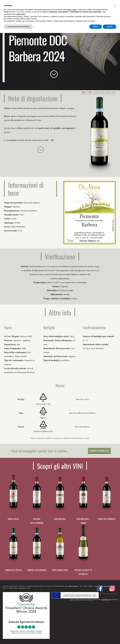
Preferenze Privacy (87, 600)
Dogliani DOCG (60, 519)
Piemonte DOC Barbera (37, 570)
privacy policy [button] (72, 10)
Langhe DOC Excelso (13, 570)
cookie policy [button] (21, 14)
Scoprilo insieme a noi (99, 451)
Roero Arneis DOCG (60, 570)
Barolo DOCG (13, 519)
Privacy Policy (75, 600)
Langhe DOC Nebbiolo (107, 519)
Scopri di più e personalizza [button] (18, 27)
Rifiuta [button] (96, 27)
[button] (115, 6)
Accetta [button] (110, 27)
